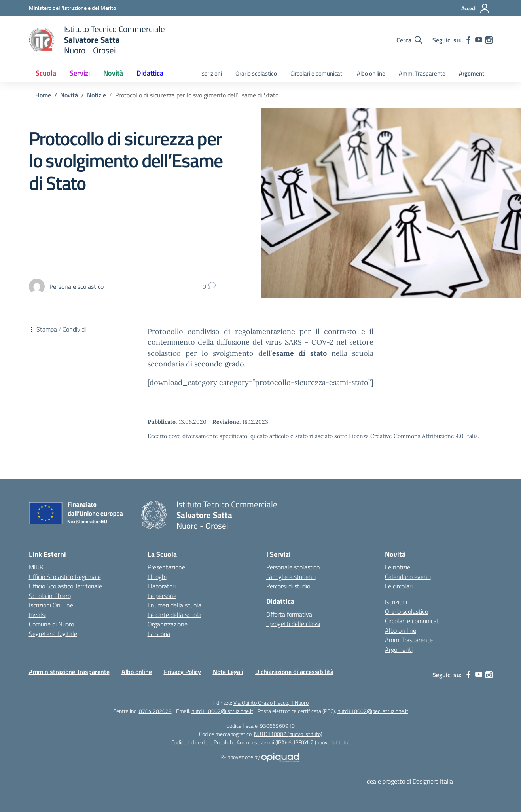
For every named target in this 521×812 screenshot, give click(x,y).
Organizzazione (168, 624)
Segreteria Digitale (53, 634)
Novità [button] (113, 73)
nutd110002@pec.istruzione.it (373, 711)
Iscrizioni (211, 73)
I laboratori (162, 586)
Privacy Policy (182, 672)
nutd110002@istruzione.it (222, 711)
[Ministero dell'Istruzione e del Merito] (72, 8)
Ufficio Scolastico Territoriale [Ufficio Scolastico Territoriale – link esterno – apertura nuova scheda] (65, 586)
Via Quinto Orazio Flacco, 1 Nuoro (271, 703)
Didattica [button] (150, 73)
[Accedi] (476, 8)
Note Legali (228, 672)
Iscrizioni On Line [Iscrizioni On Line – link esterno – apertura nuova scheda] (51, 605)
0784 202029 (155, 711)
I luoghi (157, 577)
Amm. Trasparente (422, 73)
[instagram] (489, 40)
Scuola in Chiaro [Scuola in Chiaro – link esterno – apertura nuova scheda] (50, 596)
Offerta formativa (289, 614)
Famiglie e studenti (291, 577)
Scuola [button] (46, 73)
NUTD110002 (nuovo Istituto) (288, 734)
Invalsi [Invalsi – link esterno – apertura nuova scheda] (37, 615)
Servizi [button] (80, 73)
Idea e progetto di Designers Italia (409, 781)
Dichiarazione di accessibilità (294, 672)
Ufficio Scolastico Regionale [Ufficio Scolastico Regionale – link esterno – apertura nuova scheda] (65, 577)
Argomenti (472, 73)
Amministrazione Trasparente (69, 672)
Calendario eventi (408, 577)
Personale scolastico (293, 567)
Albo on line (371, 73)
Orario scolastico (256, 73)
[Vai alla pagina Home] (43, 95)
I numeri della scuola (174, 605)
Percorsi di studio (288, 586)
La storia (159, 634)
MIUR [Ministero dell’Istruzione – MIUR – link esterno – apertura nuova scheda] (36, 567)
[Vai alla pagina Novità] (69, 95)
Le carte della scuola (174, 615)
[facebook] (468, 40)
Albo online (137, 672)
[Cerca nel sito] (409, 40)
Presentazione (166, 567)
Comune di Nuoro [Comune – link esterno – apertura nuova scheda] (51, 624)
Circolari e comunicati (317, 73)
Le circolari (399, 586)
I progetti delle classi (293, 624)
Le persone (162, 596)
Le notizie (398, 567)
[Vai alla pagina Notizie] (97, 95)
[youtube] (479, 40)
